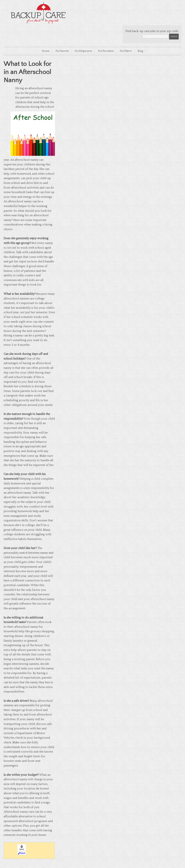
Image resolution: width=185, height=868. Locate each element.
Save (23, 853)
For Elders (126, 51)
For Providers (106, 51)
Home (46, 51)
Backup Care (40, 13)
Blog (140, 51)
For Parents (62, 51)
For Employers (83, 51)
